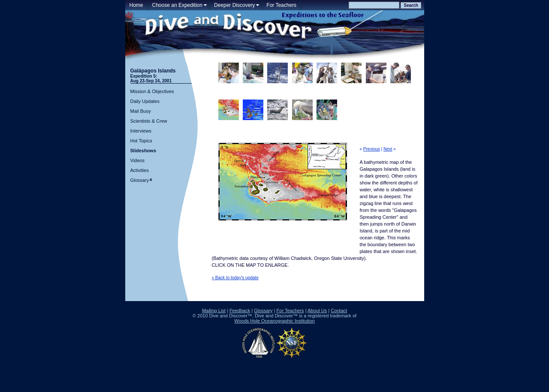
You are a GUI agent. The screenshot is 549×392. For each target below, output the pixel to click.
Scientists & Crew (149, 121)
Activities (140, 170)
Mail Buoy (141, 111)
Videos (137, 160)
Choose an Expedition (177, 5)
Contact (339, 311)
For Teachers (281, 5)
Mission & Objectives (152, 91)
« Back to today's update (235, 278)
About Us (317, 311)
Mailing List (214, 311)
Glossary (140, 180)
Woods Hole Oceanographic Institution (274, 321)
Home (136, 5)
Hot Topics (141, 141)
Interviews (141, 131)
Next (388, 149)
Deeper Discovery (234, 5)
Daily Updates (145, 101)
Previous (372, 149)
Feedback (240, 311)
